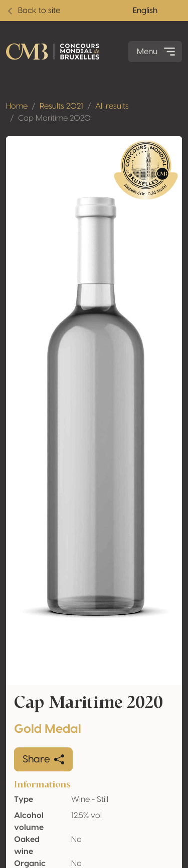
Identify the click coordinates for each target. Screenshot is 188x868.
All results (112, 106)
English (145, 11)
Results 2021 (61, 106)
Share (43, 759)
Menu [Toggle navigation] (157, 52)
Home (17, 106)
